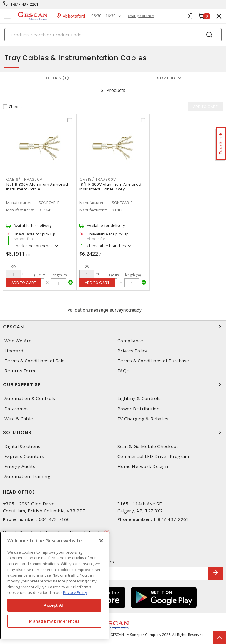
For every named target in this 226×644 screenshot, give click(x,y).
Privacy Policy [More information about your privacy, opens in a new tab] (75, 592)
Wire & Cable (19, 419)
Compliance (130, 341)
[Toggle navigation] (7, 16)
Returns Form (20, 371)
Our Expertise (113, 385)
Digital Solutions (22, 446)
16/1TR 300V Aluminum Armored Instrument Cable (37, 187)
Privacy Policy (132, 351)
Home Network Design (143, 466)
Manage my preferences (54, 621)
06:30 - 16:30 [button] (103, 16)
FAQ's (124, 371)
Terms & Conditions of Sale (35, 361)
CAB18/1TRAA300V (98, 179)
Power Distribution (139, 409)
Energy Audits (20, 466)
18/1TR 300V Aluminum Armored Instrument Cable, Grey (110, 187)
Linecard (14, 351)
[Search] (113, 35)
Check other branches (33, 246)
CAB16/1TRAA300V (24, 179)
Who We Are (18, 341)
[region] (54, 586)
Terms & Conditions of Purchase (153, 361)
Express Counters (24, 456)
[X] (101, 541)
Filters (56, 78)
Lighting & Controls (139, 399)
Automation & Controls (30, 399)
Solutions (113, 432)
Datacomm (16, 409)
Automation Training (27, 477)
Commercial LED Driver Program (153, 456)
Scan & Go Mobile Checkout (148, 446)
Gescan (113, 327)
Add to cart (24, 283)
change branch (141, 16)
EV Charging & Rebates (143, 419)
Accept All (54, 605)
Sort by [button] (167, 78)
